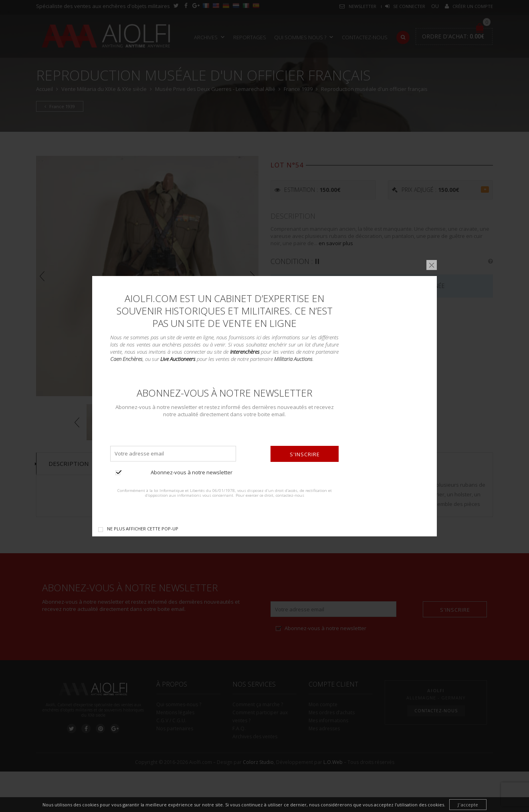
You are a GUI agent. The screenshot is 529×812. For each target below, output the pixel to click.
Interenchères (245, 351)
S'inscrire (305, 454)
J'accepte (468, 805)
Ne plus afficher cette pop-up (143, 528)
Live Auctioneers (178, 359)
